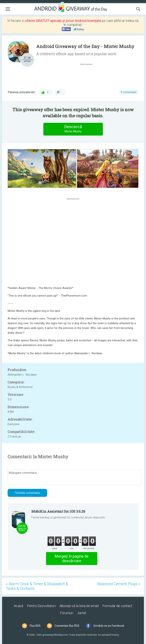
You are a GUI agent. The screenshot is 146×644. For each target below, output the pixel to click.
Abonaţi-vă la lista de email (79, 606)
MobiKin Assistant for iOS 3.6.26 (58, 511)
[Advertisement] (88, 75)
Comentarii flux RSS (67, 626)
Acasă (19, 606)
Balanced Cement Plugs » (119, 584)
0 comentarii (129, 92)
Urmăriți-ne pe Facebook (109, 626)
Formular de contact (117, 606)
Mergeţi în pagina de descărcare (72, 559)
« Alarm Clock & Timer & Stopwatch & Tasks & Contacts (37, 586)
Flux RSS (35, 626)
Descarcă (73, 129)
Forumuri (67, 613)
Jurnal (81, 613)
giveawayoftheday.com (55, 635)
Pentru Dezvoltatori (41, 606)
